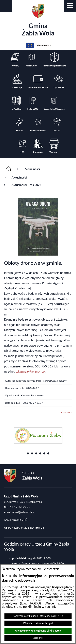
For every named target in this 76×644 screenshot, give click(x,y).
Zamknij (38, 638)
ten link (50, 607)
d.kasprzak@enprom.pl (31, 372)
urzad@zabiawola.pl (23, 512)
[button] (70, 6)
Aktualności (32, 169)
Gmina (38, 20)
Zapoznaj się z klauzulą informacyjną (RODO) (38, 616)
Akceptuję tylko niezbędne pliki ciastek (38, 631)
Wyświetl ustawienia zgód (38, 623)
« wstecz (66, 412)
